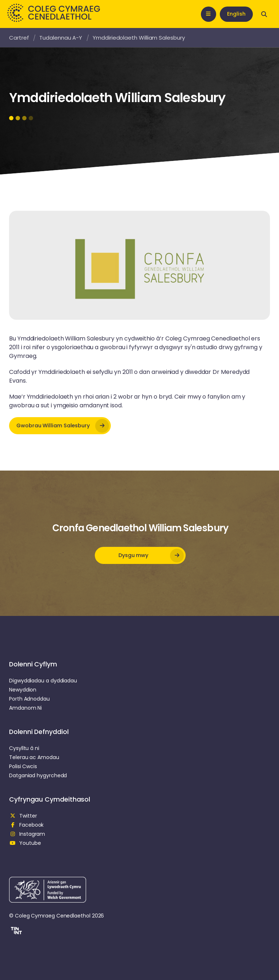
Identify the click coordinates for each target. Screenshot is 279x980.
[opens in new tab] (60, 426)
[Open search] (264, 14)
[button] (15, 932)
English (236, 14)
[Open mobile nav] (209, 14)
